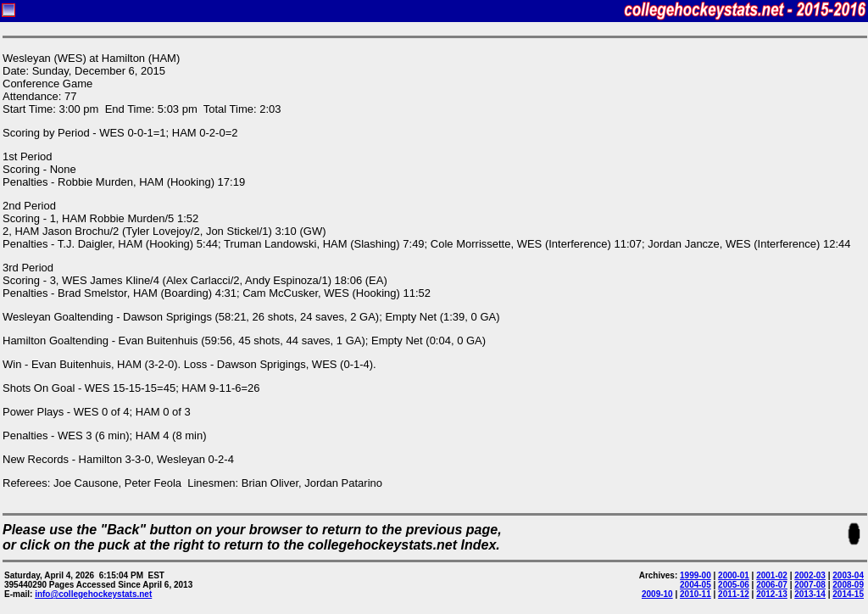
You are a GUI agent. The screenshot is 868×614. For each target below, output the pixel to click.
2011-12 (734, 594)
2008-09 (848, 585)
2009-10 (657, 594)
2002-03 (810, 575)
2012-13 (772, 594)
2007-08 (810, 585)
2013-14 (810, 594)
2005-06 (734, 585)
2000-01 (734, 575)
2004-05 (696, 585)
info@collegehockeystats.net (93, 594)
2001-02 (772, 575)
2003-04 (848, 575)
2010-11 (696, 594)
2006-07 (772, 585)
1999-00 (696, 575)
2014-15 (848, 594)
